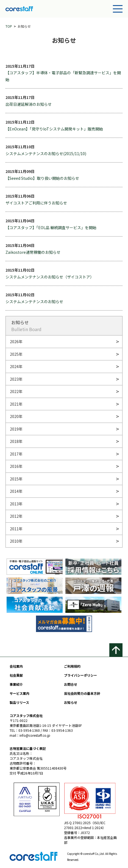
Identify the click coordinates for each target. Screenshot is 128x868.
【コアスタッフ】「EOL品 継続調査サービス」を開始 (51, 227)
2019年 (16, 429)
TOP (9, 26)
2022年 (16, 391)
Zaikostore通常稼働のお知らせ (33, 252)
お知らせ (71, 702)
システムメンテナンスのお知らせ (34, 301)
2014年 (16, 491)
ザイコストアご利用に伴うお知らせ (36, 203)
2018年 (16, 441)
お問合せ (71, 684)
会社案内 (16, 666)
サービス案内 (20, 693)
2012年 (16, 516)
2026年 (16, 341)
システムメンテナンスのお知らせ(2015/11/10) (46, 153)
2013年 (16, 504)
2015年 (16, 479)
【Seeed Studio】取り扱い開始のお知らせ (42, 178)
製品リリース (19, 702)
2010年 (16, 541)
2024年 (16, 366)
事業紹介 (16, 684)
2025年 (16, 354)
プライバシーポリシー (80, 675)
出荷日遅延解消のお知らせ (29, 104)
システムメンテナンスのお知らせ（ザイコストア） (50, 277)
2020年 (16, 416)
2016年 (16, 466)
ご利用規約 (72, 666)
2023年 (16, 379)
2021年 (16, 404)
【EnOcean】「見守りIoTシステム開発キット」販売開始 (54, 129)
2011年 (16, 529)
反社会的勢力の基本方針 (82, 693)
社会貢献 (16, 675)
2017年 (16, 454)
